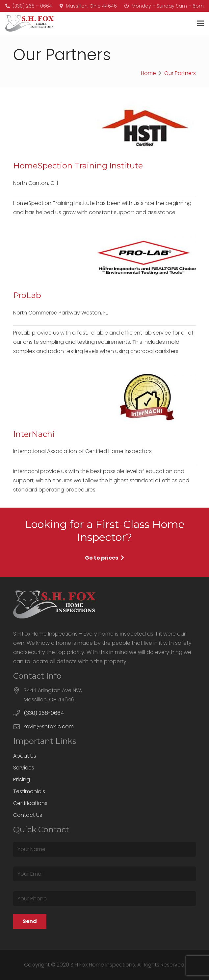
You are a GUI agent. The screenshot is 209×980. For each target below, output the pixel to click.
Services (24, 768)
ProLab (27, 295)
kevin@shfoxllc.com (49, 727)
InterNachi (34, 434)
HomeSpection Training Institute (78, 166)
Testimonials (29, 791)
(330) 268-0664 (44, 713)
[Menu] (200, 23)
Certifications (30, 803)
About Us (25, 756)
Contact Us (28, 815)
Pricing (22, 779)
